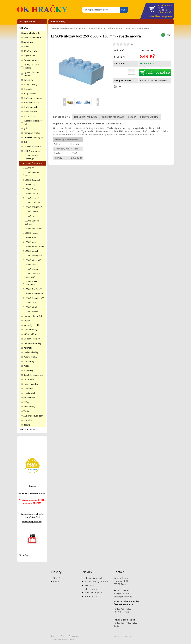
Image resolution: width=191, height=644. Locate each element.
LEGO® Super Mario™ (34, 298)
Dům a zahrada (29, 429)
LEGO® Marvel (31, 251)
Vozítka (27, 411)
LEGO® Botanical (32, 180)
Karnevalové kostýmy (33, 137)
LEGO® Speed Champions (31, 283)
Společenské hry (31, 384)
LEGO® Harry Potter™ (34, 228)
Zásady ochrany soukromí (96, 582)
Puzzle (26, 366)
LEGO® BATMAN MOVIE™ (32, 174)
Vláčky (26, 402)
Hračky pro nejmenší (33, 98)
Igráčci (26, 128)
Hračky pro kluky (31, 107)
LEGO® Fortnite (32, 212)
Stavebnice (28, 388)
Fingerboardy (29, 56)
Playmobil (28, 348)
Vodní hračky (29, 407)
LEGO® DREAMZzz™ (34, 207)
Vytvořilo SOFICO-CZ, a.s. (123, 636)
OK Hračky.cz (25, 555)
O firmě (57, 578)
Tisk (119, 86)
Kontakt (57, 582)
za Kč (165, 9)
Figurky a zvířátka (31, 60)
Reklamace (90, 585)
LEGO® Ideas (31, 242)
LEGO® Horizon (32, 233)
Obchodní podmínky (32, 522)
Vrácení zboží (91, 596)
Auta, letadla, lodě (32, 33)
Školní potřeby (30, 393)
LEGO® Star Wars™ (33, 289)
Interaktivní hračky (32, 133)
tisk (64, 636)
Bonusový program (93, 593)
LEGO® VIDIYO (31, 307)
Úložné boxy (29, 398)
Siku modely (29, 380)
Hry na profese (30, 112)
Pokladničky (29, 361)
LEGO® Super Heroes (34, 293)
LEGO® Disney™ (32, 198)
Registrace (167, 16)
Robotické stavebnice (33, 375)
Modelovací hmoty (32, 339)
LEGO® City (30, 184)
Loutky (27, 321)
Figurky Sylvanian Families (31, 74)
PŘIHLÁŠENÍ (155, 16)
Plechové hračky (31, 352)
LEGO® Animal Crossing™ (31, 157)
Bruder (27, 46)
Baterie (27, 425)
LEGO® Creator (32, 194)
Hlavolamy (28, 80)
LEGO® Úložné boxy (34, 163)
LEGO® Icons (31, 237)
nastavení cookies (68, 639)
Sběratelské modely (32, 343)
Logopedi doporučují (33, 316)
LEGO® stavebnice (32, 151)
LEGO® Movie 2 (32, 265)
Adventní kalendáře (32, 37)
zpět (169, 35)
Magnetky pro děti (32, 325)
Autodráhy (28, 42)
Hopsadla (28, 89)
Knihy (26, 142)
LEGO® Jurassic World (34, 246)
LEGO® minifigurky (33, 256)
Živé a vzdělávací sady (33, 416)
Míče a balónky (30, 334)
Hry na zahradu (30, 116)
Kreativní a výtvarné (32, 146)
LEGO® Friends (31, 216)
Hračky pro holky (31, 103)
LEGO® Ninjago (32, 269)
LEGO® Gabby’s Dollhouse (32, 222)
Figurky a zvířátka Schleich (31, 66)
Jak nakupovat (91, 589)
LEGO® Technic (32, 303)
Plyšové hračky (30, 357)
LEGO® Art (30, 168)
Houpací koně (30, 93)
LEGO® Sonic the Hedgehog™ (32, 275)
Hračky (25, 28)
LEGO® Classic (31, 189)
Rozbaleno (28, 420)
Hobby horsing (30, 84)
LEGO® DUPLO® (32, 203)
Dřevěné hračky (31, 51)
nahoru (55, 636)
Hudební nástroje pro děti (33, 122)
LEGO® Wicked (31, 312)
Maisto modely (30, 330)
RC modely (28, 370)
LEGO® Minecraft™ (33, 260)
